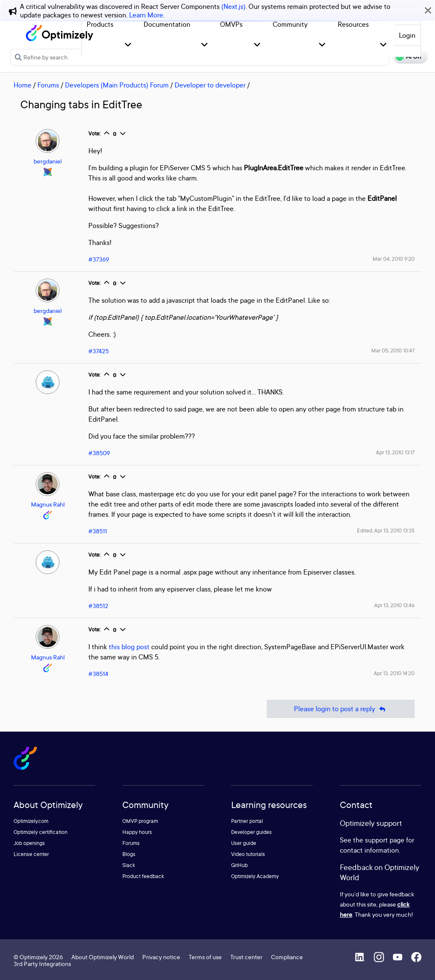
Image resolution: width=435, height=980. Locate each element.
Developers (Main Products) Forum (117, 85)
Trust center (246, 957)
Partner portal (247, 821)
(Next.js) (233, 6)
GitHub (239, 865)
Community (290, 24)
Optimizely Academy (255, 876)
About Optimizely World (103, 957)
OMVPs (231, 24)
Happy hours (137, 832)
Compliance (287, 957)
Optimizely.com (31, 821)
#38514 (98, 674)
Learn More (146, 15)
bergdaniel (48, 161)
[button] (128, 45)
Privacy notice (161, 957)
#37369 (99, 259)
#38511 (98, 531)
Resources (353, 24)
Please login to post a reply (341, 709)
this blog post (129, 647)
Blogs (129, 854)
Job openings (29, 843)
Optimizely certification (41, 832)
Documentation (167, 24)
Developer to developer (210, 85)
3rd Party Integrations (42, 964)
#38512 (98, 606)
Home (23, 85)
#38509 (99, 453)
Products (100, 24)
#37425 (99, 351)
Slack (129, 865)
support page (385, 840)
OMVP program (140, 821)
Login (407, 35)
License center (31, 854)
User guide (244, 843)
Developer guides (251, 832)
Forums (48, 85)
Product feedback (143, 876)
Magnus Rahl (48, 504)
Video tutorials (248, 854)
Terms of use (205, 957)
